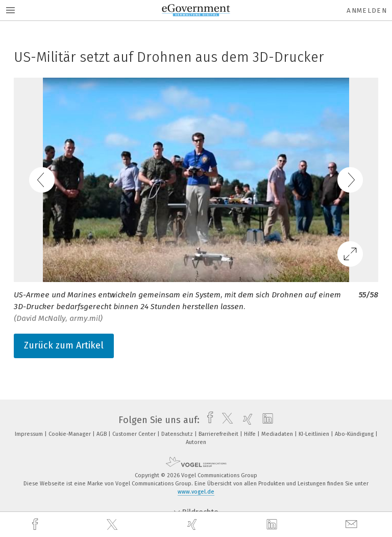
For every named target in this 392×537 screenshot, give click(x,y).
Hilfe (251, 434)
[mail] (353, 524)
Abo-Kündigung (355, 434)
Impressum (30, 434)
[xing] (193, 524)
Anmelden (367, 10)
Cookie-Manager (70, 434)
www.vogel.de (196, 492)
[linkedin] (273, 525)
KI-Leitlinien (315, 434)
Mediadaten (278, 434)
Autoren (196, 442)
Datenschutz (178, 434)
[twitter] (113, 525)
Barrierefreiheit (219, 434)
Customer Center (135, 434)
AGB (102, 434)
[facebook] (36, 524)
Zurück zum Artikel (64, 345)
